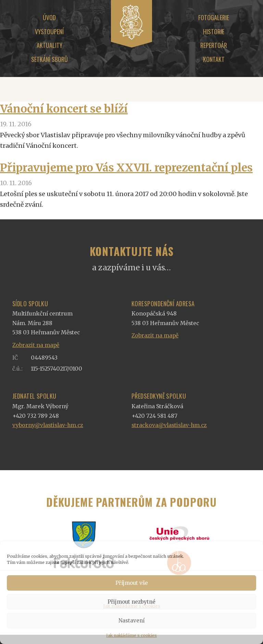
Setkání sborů (49, 59)
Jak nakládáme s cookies (131, 635)
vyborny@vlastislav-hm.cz (48, 425)
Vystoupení (49, 31)
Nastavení (131, 621)
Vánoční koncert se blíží (64, 109)
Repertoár (214, 45)
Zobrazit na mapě (36, 345)
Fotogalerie (214, 17)
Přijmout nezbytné (131, 602)
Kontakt (214, 59)
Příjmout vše (132, 583)
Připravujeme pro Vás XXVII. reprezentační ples (126, 168)
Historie (214, 31)
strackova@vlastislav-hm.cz (169, 425)
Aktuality (49, 45)
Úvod (49, 17)
